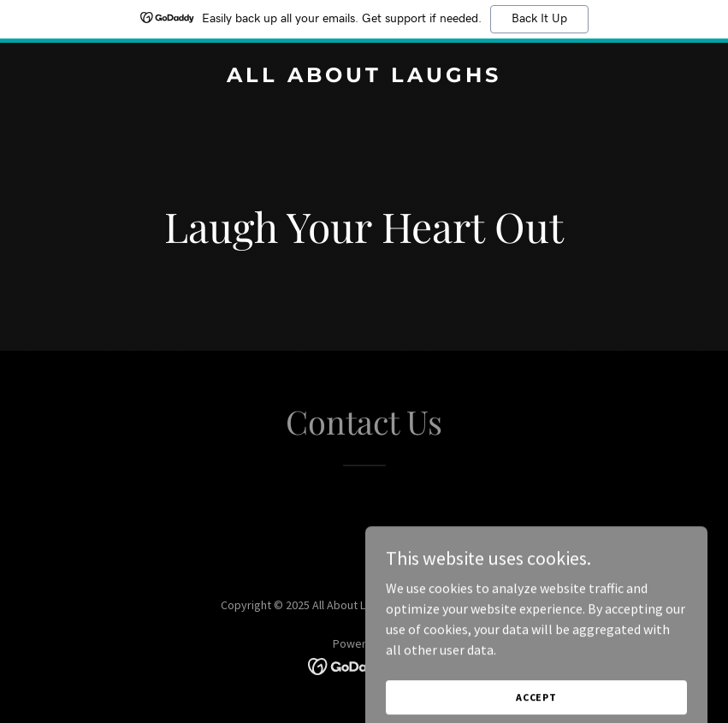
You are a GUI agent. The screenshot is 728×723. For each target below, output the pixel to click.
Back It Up (539, 19)
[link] (364, 77)
